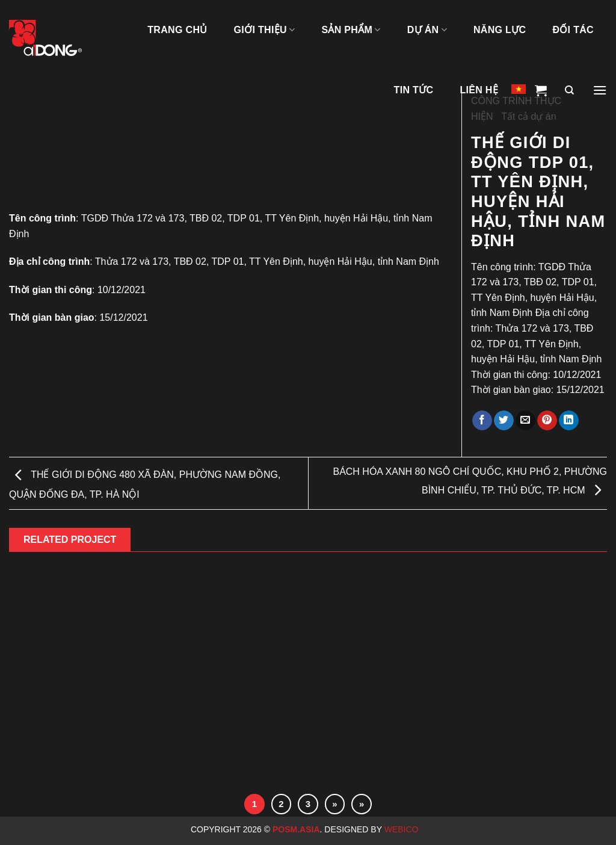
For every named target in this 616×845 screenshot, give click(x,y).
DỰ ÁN (427, 30)
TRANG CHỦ (177, 30)
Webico (403, 829)
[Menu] (600, 90)
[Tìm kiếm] (569, 90)
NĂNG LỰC (500, 30)
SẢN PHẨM (351, 30)
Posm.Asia (296, 829)
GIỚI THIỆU (265, 30)
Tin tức (414, 90)
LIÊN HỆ (479, 90)
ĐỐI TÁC (573, 30)
